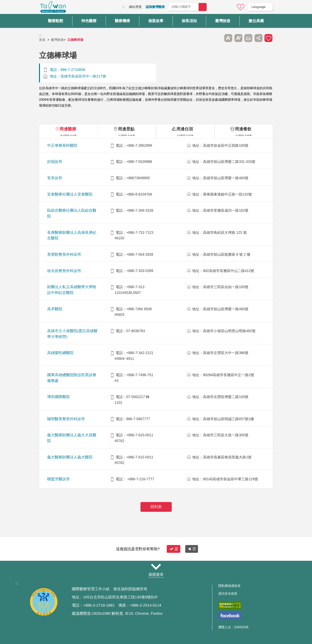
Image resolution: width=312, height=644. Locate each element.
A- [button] (228, 38)
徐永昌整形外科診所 (64, 271)
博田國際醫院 (58, 397)
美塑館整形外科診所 (64, 254)
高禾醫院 (55, 309)
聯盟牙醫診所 (58, 479)
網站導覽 (135, 7)
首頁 (42, 40)
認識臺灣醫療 (155, 7)
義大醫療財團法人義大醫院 (70, 457)
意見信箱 (229, 7)
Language (259, 7)
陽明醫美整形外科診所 (66, 419)
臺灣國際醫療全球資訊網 (53, 8)
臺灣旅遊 (57, 40)
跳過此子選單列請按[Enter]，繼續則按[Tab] (218, 38)
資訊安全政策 (228, 594)
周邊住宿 (185, 129)
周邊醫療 (68, 129)
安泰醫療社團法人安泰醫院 (70, 194)
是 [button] (174, 549)
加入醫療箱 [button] (268, 38)
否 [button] (192, 549)
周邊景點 (126, 129)
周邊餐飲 (243, 129)
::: (124, 7)
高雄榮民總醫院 (60, 353)
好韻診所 (55, 162)
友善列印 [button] (248, 38)
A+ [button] (238, 38)
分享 (258, 38)
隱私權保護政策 (229, 586)
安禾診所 (55, 178)
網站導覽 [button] (156, 567)
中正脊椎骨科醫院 (62, 145)
